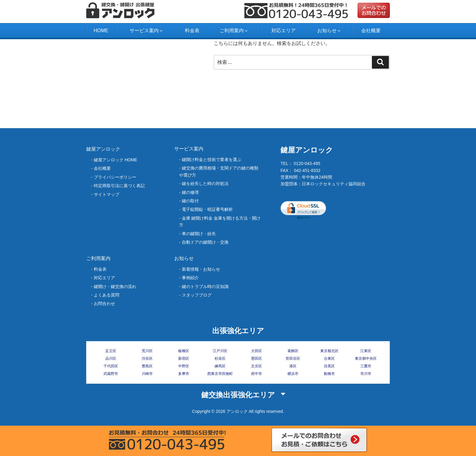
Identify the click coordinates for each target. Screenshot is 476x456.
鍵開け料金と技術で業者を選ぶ (212, 159)
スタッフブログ (197, 295)
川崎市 (147, 374)
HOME (101, 31)
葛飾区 (293, 351)
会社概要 (371, 31)
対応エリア (284, 31)
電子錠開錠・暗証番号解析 (207, 209)
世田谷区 (293, 358)
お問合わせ (104, 303)
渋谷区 (147, 358)
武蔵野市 (111, 374)
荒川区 (147, 351)
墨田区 (257, 358)
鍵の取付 (190, 201)
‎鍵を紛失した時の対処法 (205, 183)
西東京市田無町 (220, 374)
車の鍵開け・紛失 (199, 234)
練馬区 (220, 366)
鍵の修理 (190, 192)
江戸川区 (220, 351)
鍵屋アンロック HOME (116, 160)
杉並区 (220, 358)
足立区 (111, 351)
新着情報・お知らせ (201, 269)
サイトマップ (107, 194)
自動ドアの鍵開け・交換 (205, 242)
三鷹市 (366, 366)
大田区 (257, 351)
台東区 (329, 358)
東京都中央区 (366, 358)
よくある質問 (107, 295)
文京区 (257, 366)
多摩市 (184, 374)
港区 (293, 366)
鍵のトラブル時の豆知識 (205, 286)
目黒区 (329, 366)
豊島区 (147, 366)
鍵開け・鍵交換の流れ (115, 286)
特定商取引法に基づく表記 (119, 186)
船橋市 (329, 374)
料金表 (192, 31)
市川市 (366, 374)
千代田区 (111, 366)
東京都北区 (329, 351)
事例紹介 (190, 278)
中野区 (184, 366)
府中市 (257, 374)
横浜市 (293, 374)
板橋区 (184, 351)
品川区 (111, 358)
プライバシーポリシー (115, 177)
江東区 (366, 351)
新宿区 (184, 358)
